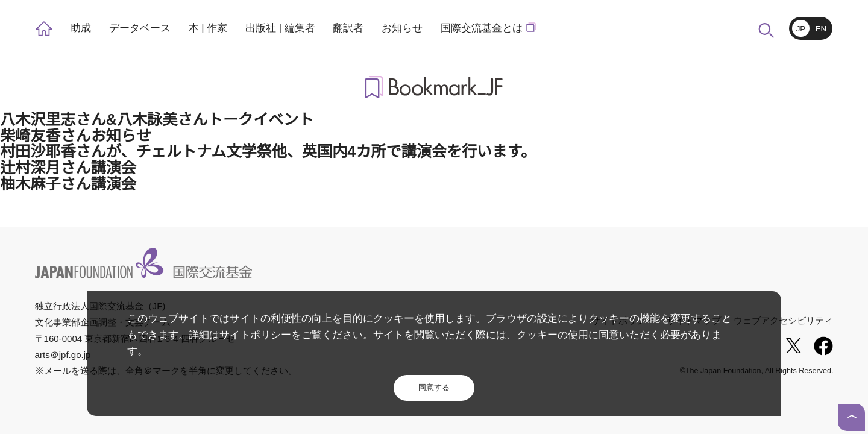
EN (821, 29)
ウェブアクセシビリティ (784, 320)
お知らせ (398, 28)
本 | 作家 (206, 28)
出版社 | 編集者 (278, 28)
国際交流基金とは (484, 28)
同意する (434, 387)
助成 (80, 28)
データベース (138, 28)
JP (801, 29)
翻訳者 (345, 28)
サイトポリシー (244, 351)
